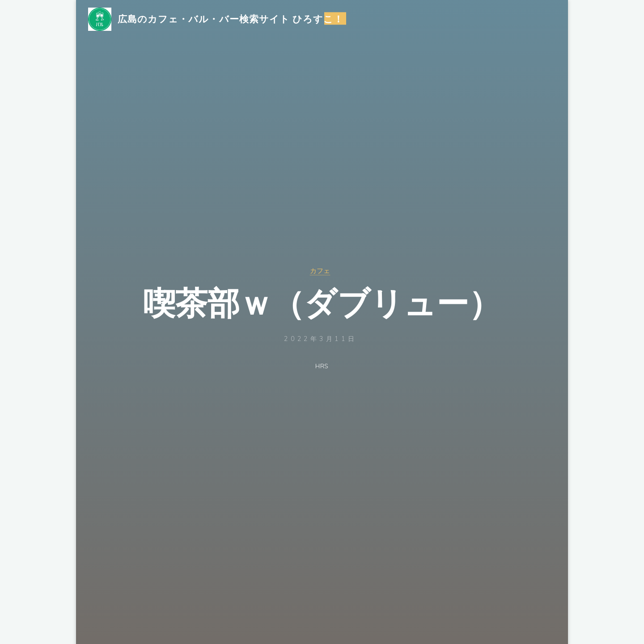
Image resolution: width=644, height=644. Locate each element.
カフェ (320, 270)
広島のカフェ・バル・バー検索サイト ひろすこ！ (237, 21)
